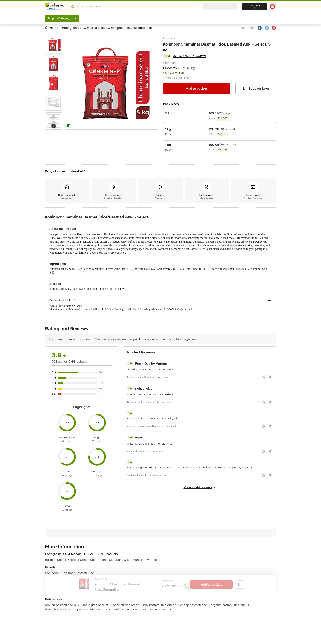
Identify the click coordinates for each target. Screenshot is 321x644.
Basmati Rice (55, 560)
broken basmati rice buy (63, 605)
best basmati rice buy (156, 609)
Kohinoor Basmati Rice (78, 573)
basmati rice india (59, 609)
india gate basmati (97, 605)
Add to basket (196, 89)
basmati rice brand (127, 605)
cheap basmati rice (195, 605)
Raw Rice (150, 560)
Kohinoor (169, 38)
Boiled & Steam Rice (83, 560)
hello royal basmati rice (121, 609)
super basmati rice (88, 609)
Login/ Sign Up (254, 7)
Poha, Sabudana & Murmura (121, 560)
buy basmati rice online (161, 605)
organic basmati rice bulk (230, 605)
